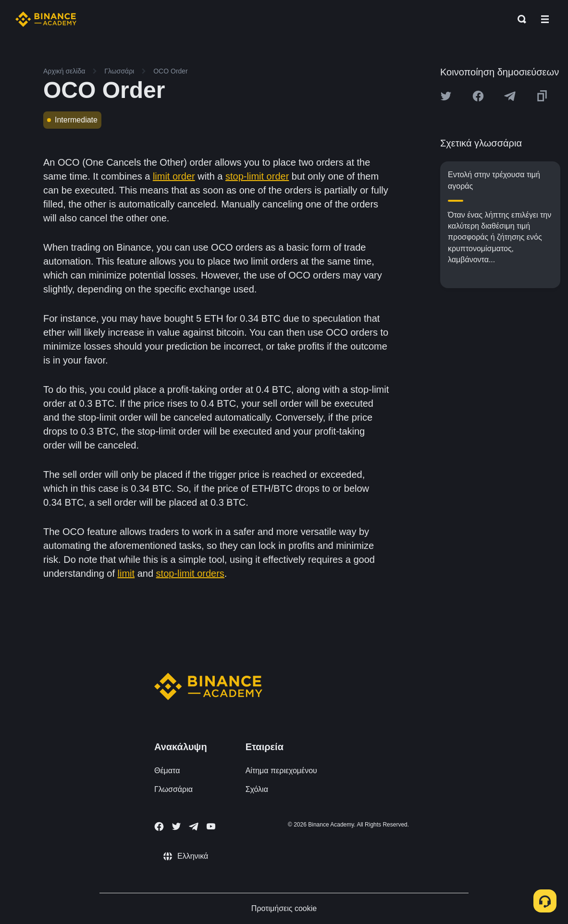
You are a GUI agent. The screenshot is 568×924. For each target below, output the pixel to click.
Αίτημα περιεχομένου (281, 771)
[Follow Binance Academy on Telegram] (194, 827)
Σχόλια (257, 789)
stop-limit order (257, 176)
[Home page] (46, 19)
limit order (174, 176)
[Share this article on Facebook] (478, 96)
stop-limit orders (190, 573)
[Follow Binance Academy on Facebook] (159, 827)
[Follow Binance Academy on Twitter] (176, 827)
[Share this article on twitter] (446, 96)
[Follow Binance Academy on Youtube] (211, 826)
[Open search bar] (519, 19)
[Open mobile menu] (545, 19)
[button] (545, 19)
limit (126, 573)
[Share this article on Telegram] (510, 96)
